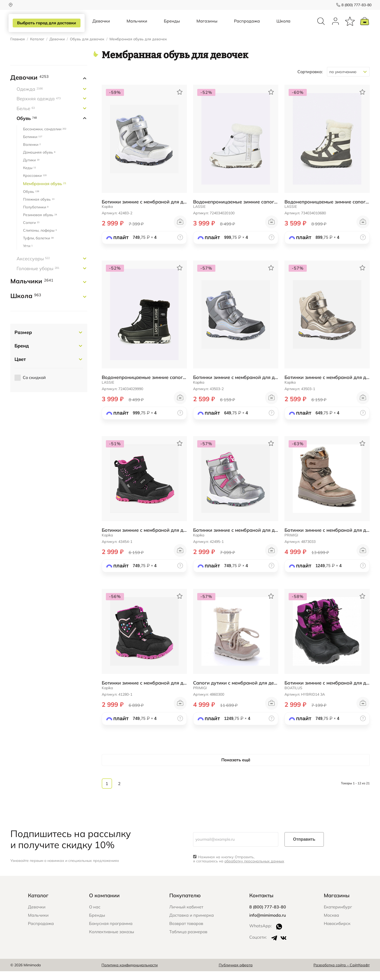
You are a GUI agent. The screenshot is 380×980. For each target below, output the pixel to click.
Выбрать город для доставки (46, 23)
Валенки (32, 153)
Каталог (37, 48)
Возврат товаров (186, 932)
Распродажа (247, 25)
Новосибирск (337, 932)
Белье (26, 117)
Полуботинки (36, 216)
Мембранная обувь (45, 192)
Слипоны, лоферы (40, 239)
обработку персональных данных (254, 870)
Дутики (31, 169)
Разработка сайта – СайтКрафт (342, 974)
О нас (95, 916)
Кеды (30, 177)
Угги (28, 255)
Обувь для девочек (87, 48)
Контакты (261, 904)
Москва (331, 924)
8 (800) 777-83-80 (355, 5)
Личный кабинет (186, 916)
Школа (283, 25)
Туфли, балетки (38, 247)
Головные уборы (38, 277)
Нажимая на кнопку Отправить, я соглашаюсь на (239, 868)
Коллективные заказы (112, 940)
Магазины (207, 25)
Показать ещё (236, 769)
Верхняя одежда (39, 107)
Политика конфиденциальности (130, 974)
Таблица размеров (188, 940)
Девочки (101, 25)
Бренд (22, 355)
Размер (23, 341)
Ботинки (33, 146)
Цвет (20, 368)
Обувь (27, 127)
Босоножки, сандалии (45, 138)
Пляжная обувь (39, 208)
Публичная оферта (236, 974)
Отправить (304, 848)
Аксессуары (33, 267)
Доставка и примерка (192, 924)
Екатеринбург (338, 916)
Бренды (172, 25)
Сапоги (31, 231)
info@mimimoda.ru (268, 924)
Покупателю (185, 904)
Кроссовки (35, 184)
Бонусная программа (111, 932)
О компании (104, 904)
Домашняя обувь (39, 161)
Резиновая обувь (40, 224)
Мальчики (137, 25)
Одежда (30, 98)
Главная (18, 48)
